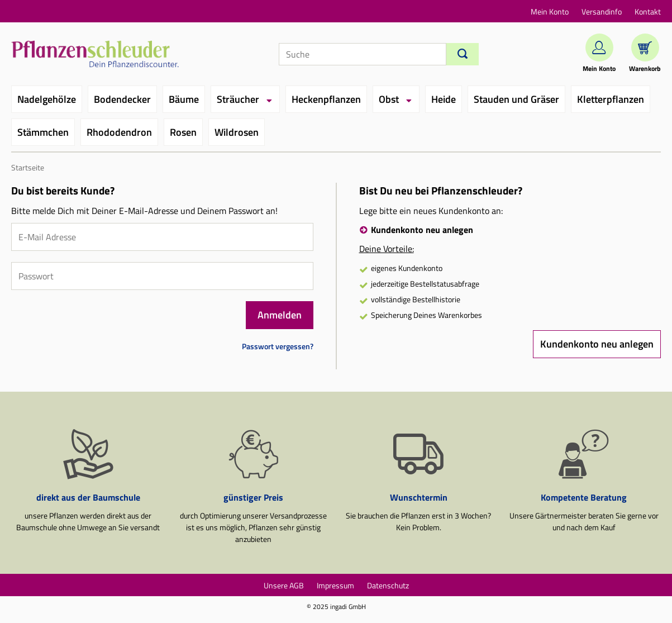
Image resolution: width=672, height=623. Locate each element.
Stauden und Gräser (516, 99)
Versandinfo (602, 11)
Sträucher (238, 99)
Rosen (183, 132)
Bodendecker (122, 99)
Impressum (335, 585)
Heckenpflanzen (326, 99)
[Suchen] (463, 54)
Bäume (184, 99)
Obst (389, 99)
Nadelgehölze (47, 99)
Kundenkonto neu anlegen (597, 344)
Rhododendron (119, 132)
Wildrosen (237, 132)
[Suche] (363, 54)
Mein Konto (550, 11)
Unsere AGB (284, 585)
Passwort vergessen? (278, 346)
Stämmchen (43, 132)
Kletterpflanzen (611, 99)
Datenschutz (388, 585)
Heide (444, 99)
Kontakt (648, 11)
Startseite (28, 168)
